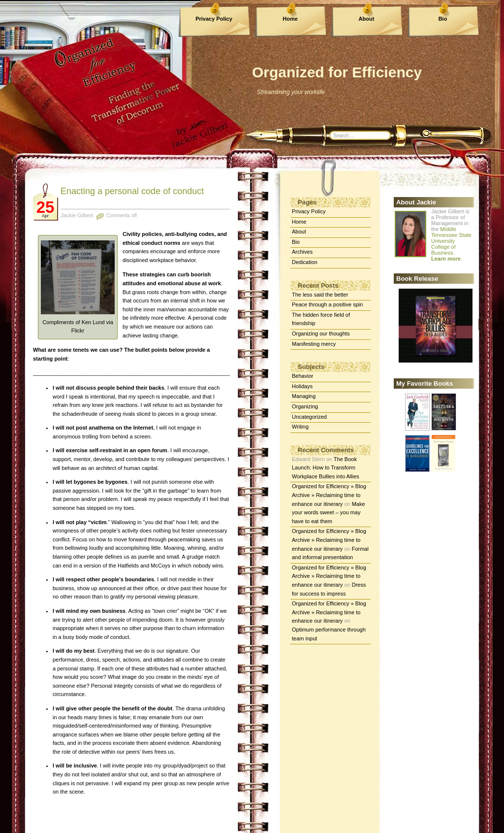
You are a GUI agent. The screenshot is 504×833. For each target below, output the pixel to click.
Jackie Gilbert (77, 215)
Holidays (302, 386)
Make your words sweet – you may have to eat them (329, 513)
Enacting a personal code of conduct (132, 191)
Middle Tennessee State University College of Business (451, 241)
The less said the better (320, 295)
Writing (300, 427)
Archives (302, 252)
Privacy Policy (214, 19)
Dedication (305, 262)
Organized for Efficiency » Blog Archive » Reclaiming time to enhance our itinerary (329, 495)
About (367, 19)
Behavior (302, 376)
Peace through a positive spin (327, 304)
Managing (304, 396)
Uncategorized (309, 417)
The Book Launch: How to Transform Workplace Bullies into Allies (326, 468)
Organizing (305, 406)
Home (290, 19)
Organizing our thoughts (321, 333)
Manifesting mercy (314, 344)
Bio (443, 19)
